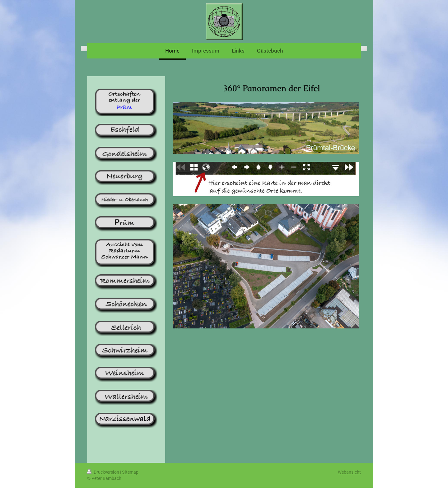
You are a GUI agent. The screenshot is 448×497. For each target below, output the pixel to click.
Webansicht (349, 472)
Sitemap (130, 472)
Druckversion (104, 472)
